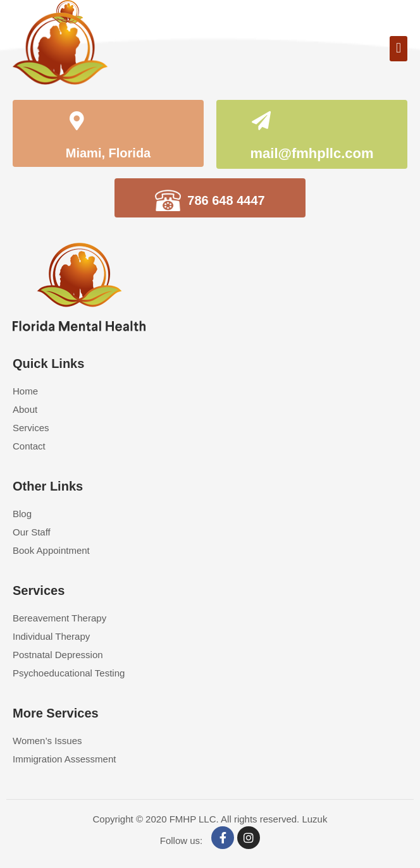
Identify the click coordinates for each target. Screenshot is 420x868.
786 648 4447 (226, 200)
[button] (398, 49)
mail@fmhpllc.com (312, 153)
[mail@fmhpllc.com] (261, 123)
